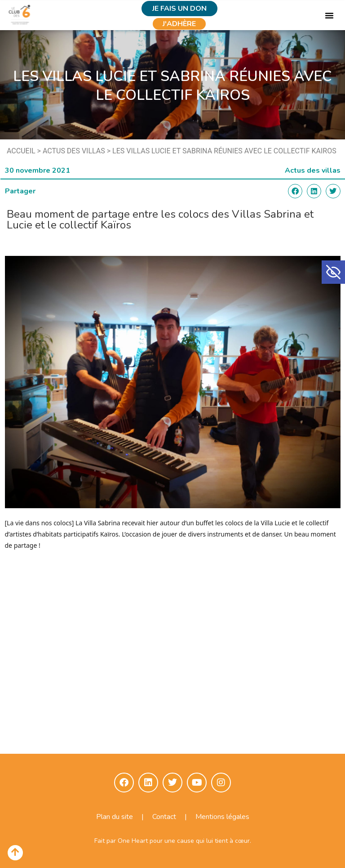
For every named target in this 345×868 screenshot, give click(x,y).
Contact (164, 817)
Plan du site (115, 817)
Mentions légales (222, 817)
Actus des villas (74, 151)
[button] (333, 272)
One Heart (133, 841)
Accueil (21, 151)
